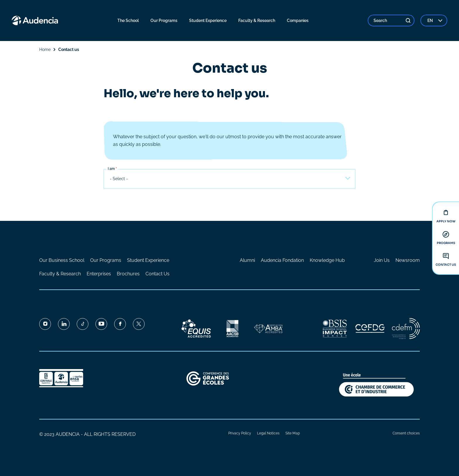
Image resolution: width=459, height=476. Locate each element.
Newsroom (408, 260)
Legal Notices (268, 433)
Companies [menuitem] (298, 21)
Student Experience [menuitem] (208, 21)
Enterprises (99, 274)
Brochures (128, 274)
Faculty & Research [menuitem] (257, 21)
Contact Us (157, 274)
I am (111, 169)
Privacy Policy (240, 433)
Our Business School (62, 260)
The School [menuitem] (128, 21)
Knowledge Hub (327, 260)
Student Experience (148, 260)
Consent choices (406, 433)
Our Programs (106, 260)
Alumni (247, 260)
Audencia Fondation (282, 260)
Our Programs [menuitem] (164, 21)
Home (45, 50)
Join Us (382, 260)
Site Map (293, 433)
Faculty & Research (60, 274)
